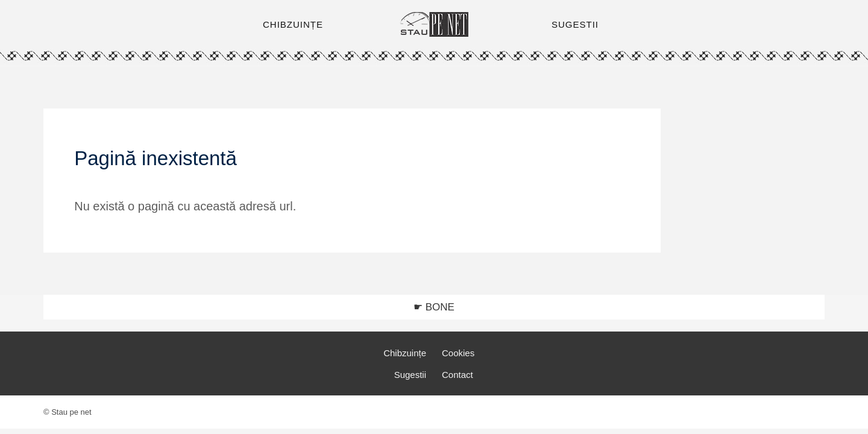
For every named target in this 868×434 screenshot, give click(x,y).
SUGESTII (575, 24)
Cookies (458, 353)
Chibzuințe (405, 353)
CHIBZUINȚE (293, 24)
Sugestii (410, 375)
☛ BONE (434, 307)
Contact (458, 375)
